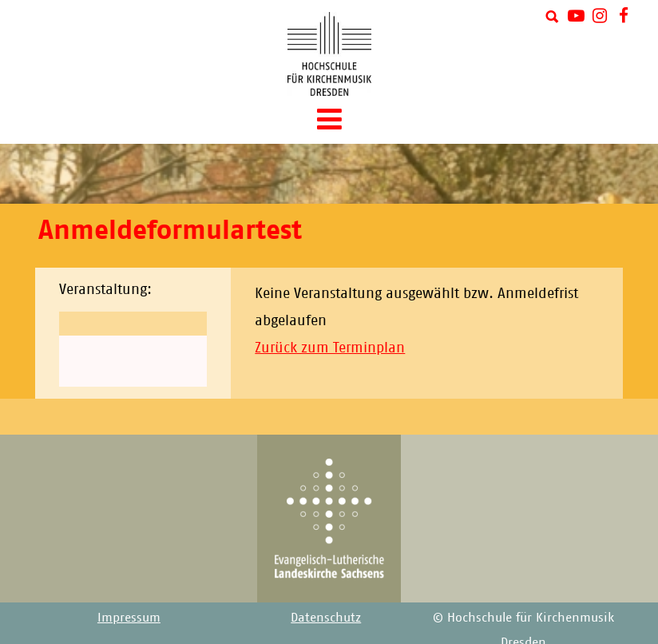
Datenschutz (326, 617)
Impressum (129, 617)
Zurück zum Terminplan (330, 348)
